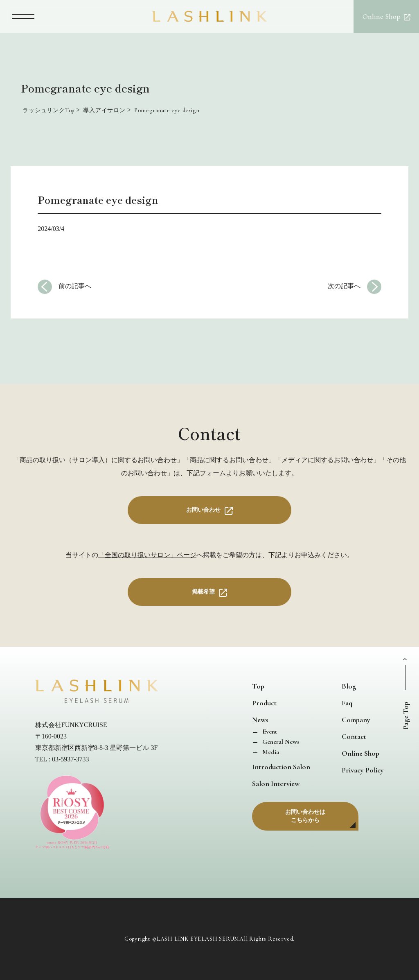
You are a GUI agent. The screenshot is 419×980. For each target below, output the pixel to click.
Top (258, 686)
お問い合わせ (203, 510)
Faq (347, 703)
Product (264, 703)
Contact (354, 736)
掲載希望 (203, 592)
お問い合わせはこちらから (305, 816)
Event (269, 732)
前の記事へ (75, 286)
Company (356, 720)
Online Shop (360, 753)
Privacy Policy (363, 770)
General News (280, 742)
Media (270, 752)
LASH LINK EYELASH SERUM (198, 939)
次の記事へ (344, 286)
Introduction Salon (281, 767)
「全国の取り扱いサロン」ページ (147, 555)
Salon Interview (276, 784)
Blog (349, 686)
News (260, 720)
